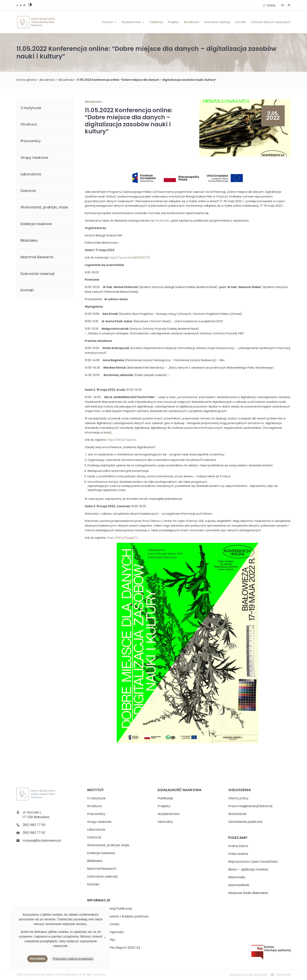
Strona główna (26, 80)
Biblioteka (29, 240)
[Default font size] (18, 5)
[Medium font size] (21, 5)
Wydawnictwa (131, 22)
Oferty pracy (238, 798)
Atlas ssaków (238, 854)
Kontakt (241, 22)
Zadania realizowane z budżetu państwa (118, 916)
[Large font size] (24, 5)
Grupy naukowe (34, 157)
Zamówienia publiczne (245, 822)
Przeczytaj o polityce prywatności (73, 959)
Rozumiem (37, 959)
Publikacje (156, 22)
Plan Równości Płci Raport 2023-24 (114, 948)
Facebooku (162, 221)
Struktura (29, 124)
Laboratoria (31, 174)
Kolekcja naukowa (36, 224)
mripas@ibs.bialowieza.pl (42, 840)
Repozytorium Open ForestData (253, 862)
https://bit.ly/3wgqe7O (123, 538)
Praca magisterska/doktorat (251, 806)
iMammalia (237, 877)
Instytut (107, 22)
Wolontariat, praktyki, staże (44, 207)
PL (289, 5)
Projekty (173, 22)
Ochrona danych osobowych (271, 22)
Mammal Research (37, 257)
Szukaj (271, 5)
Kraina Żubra (238, 846)
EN (283, 5)
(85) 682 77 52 (34, 833)
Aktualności (191, 22)
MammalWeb (239, 885)
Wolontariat (237, 814)
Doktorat (28, 191)
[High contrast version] (30, 5)
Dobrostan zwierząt (217, 22)
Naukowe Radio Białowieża (248, 893)
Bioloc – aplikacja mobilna (248, 869)
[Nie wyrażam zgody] (105, 937)
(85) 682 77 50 (34, 825)
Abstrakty (165, 822)
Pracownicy (31, 141)
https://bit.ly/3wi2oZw (122, 440)
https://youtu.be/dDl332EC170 (130, 258)
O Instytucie (31, 108)
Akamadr (283, 975)
